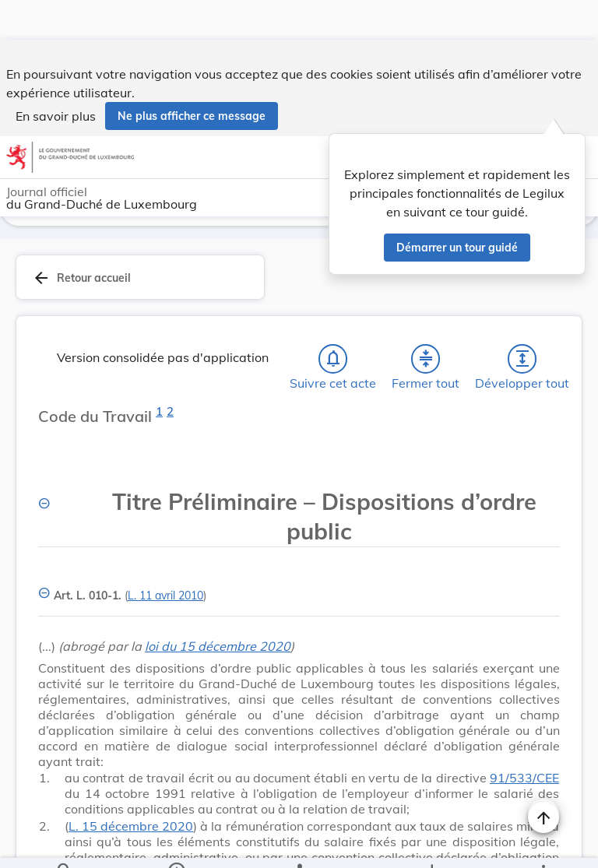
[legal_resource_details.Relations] (299, 843)
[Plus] (543, 843)
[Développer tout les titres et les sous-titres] (522, 322)
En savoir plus (56, 76)
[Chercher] (65, 843)
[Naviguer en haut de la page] (543, 778)
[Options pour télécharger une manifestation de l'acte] (431, 843)
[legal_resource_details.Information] (176, 843)
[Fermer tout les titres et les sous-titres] (426, 322)
